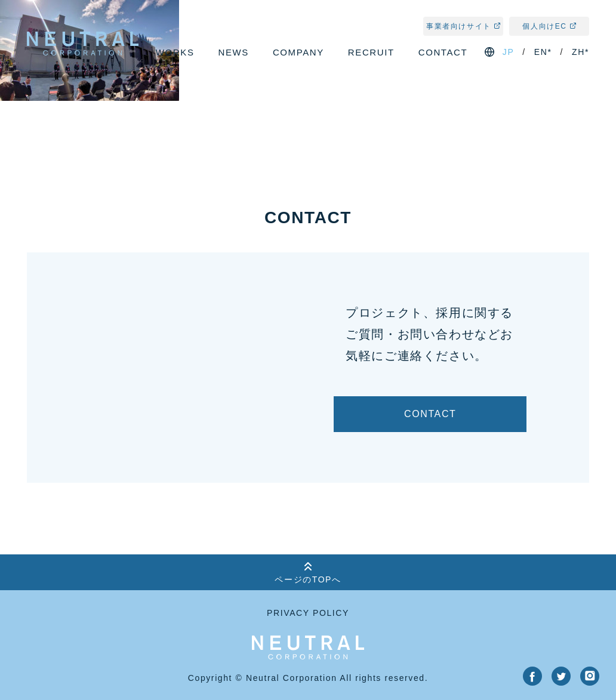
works (175, 52)
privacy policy (308, 613)
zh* (580, 52)
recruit (371, 52)
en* (543, 52)
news (234, 52)
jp (509, 52)
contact (443, 52)
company (298, 52)
